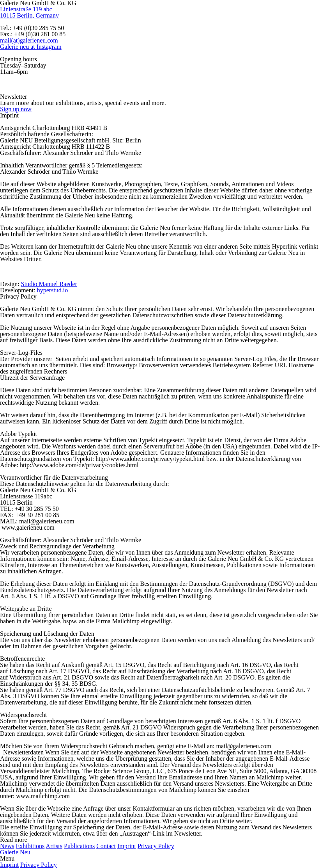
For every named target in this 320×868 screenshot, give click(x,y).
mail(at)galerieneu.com (29, 40)
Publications (79, 846)
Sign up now (16, 109)
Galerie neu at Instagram (31, 47)
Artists (54, 846)
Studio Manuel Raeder (49, 284)
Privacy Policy (156, 846)
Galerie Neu (15, 852)
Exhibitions (30, 846)
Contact (106, 846)
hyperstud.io (53, 290)
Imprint (127, 846)
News (7, 846)
